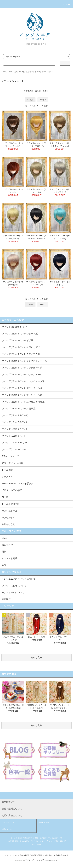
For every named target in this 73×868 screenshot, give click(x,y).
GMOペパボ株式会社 (46, 855)
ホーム (6, 72)
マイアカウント (8, 822)
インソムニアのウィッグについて (19, 579)
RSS (34, 844)
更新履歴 (6, 599)
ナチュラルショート (46, 72)
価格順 (38, 91)
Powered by (36, 861)
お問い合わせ (7, 829)
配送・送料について (42, 838)
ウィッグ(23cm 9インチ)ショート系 (23, 72)
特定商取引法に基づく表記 (18, 841)
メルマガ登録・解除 (56, 841)
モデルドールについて (13, 592)
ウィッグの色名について (14, 586)
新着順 (46, 91)
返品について (57, 838)
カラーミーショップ (12, 855)
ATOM (39, 844)
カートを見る (44, 822)
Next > (43, 100)
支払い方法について (25, 838)
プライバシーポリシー (38, 841)
